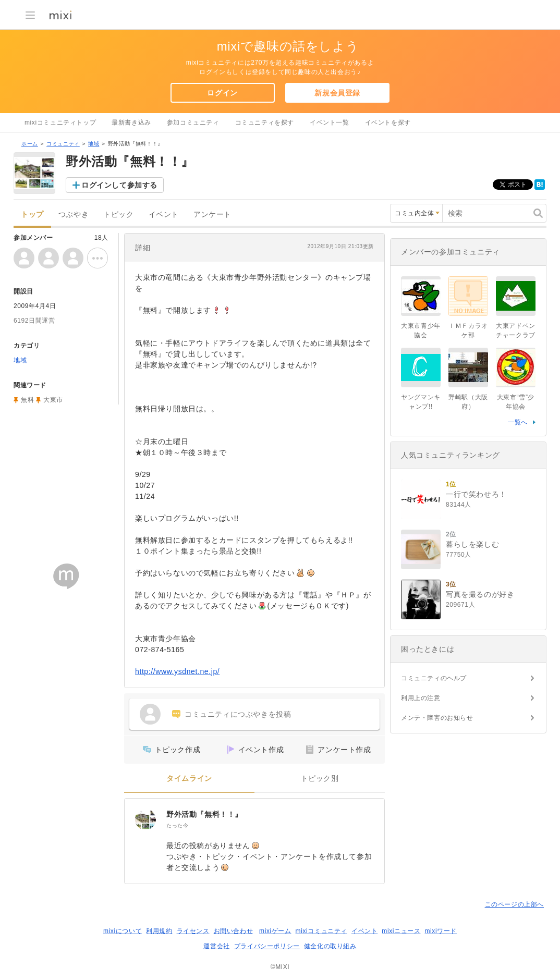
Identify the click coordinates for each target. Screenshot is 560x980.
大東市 (53, 400)
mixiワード (441, 931)
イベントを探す (388, 123)
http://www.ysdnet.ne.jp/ (177, 671)
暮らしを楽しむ (472, 544)
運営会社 (216, 946)
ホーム (30, 144)
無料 (27, 400)
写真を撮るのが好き (480, 594)
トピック (118, 215)
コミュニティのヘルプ (434, 678)
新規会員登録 (337, 93)
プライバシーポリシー (267, 946)
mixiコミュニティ (321, 931)
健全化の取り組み (330, 946)
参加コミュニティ (193, 123)
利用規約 (159, 931)
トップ (32, 215)
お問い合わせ (234, 931)
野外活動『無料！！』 (204, 814)
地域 (94, 144)
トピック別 (320, 779)
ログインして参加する (119, 185)
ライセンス (193, 931)
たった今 (177, 825)
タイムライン (189, 779)
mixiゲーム (275, 931)
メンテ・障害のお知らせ (437, 718)
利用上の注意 (421, 698)
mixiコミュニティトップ (60, 123)
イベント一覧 (330, 123)
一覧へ (518, 422)
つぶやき (74, 215)
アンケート (212, 215)
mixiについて (123, 931)
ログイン (222, 93)
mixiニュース (401, 931)
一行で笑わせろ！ (476, 494)
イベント (164, 215)
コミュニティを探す (265, 123)
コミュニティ (63, 144)
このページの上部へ (514, 904)
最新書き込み (131, 123)
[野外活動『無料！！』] (145, 819)
